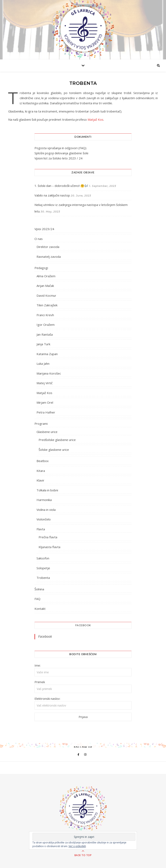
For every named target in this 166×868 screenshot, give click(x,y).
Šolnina (39, 589)
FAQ (37, 599)
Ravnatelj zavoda (49, 257)
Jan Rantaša (45, 334)
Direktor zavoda (48, 247)
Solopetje (43, 568)
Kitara (41, 471)
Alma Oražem (46, 276)
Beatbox (43, 461)
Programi (41, 424)
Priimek (40, 682)
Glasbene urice (47, 432)
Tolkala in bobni (47, 490)
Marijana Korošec (49, 373)
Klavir (40, 480)
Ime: (38, 665)
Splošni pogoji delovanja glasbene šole (61, 153)
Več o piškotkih (77, 846)
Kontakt (40, 609)
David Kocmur (46, 295)
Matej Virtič (45, 383)
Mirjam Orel (45, 402)
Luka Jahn (43, 364)
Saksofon (43, 558)
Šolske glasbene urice (54, 450)
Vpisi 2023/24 (44, 229)
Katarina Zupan (47, 354)
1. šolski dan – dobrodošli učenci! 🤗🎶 (61, 186)
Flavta (41, 529)
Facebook (83, 625)
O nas (39, 239)
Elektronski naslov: (47, 699)
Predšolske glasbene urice (57, 440)
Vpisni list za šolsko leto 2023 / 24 (58, 158)
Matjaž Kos (96, 119)
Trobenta (43, 578)
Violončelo (44, 519)
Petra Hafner (46, 412)
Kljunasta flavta (49, 547)
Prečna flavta (48, 537)
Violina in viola (46, 510)
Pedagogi (41, 268)
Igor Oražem (46, 325)
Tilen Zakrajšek (47, 305)
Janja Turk (43, 344)
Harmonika (44, 500)
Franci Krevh (45, 315)
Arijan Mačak (45, 286)
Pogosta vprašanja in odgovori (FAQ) (60, 148)
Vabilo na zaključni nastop (52, 195)
